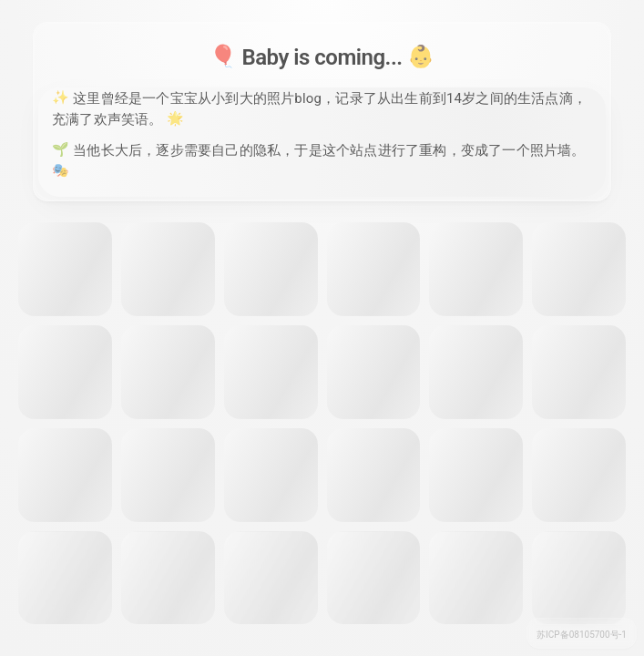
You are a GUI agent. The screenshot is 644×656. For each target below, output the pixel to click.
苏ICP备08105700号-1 (582, 635)
